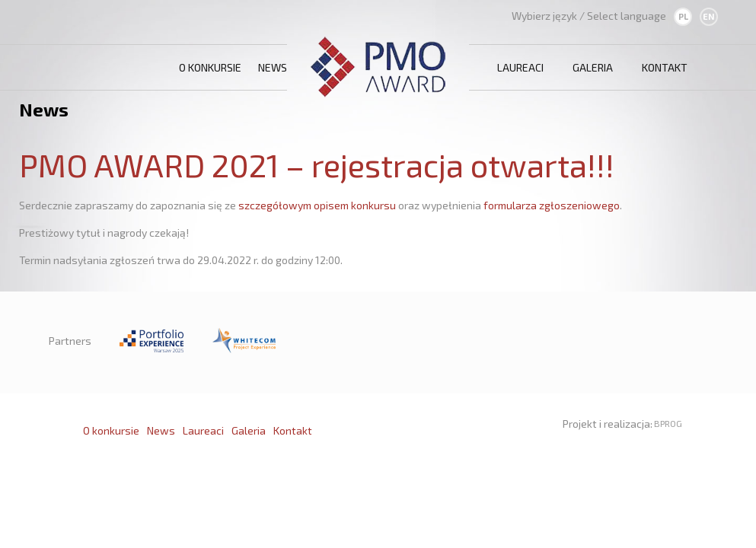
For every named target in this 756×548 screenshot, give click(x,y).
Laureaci (520, 67)
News (273, 67)
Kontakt (665, 67)
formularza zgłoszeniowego (552, 205)
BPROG (668, 423)
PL (683, 16)
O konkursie (210, 67)
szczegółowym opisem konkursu (317, 205)
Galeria (593, 67)
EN (708, 16)
